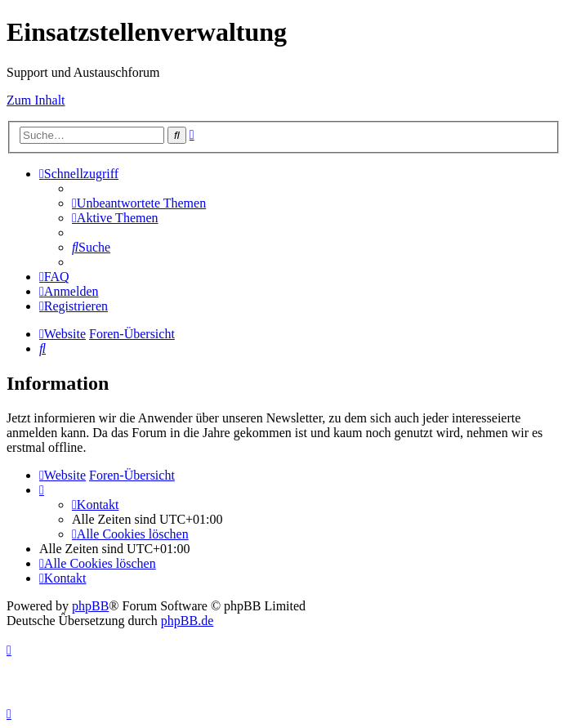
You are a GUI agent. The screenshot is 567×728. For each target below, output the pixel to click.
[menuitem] (139, 203)
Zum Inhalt (36, 100)
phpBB (90, 606)
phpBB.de (187, 621)
